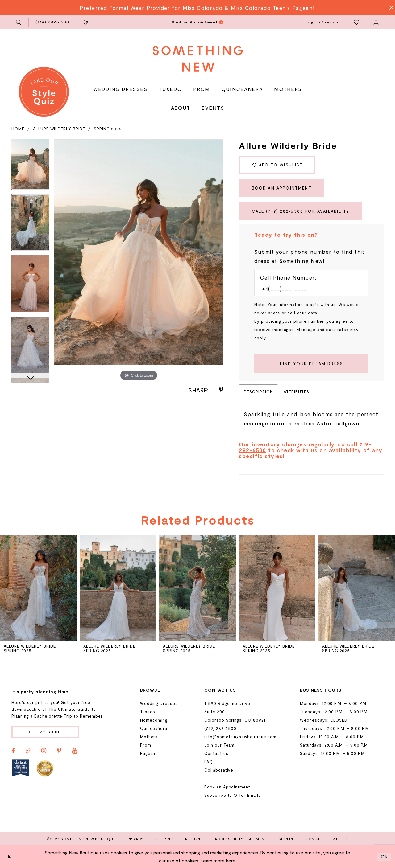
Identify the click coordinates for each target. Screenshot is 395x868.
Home (18, 129)
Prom (146, 745)
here (231, 861)
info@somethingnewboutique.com (240, 737)
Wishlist (341, 839)
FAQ (209, 762)
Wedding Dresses (159, 703)
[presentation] (118, 588)
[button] (19, 23)
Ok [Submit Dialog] (385, 857)
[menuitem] (19, 23)
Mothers (149, 737)
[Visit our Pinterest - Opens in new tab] (59, 751)
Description (258, 392)
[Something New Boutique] (198, 59)
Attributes (296, 392)
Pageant (149, 753)
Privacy (136, 839)
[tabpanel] (30, 167)
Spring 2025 (108, 129)
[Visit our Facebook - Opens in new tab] (13, 751)
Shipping (164, 839)
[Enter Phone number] (308, 289)
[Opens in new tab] (21, 768)
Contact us (216, 753)
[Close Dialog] (10, 857)
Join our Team (219, 745)
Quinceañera (154, 728)
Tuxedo (148, 712)
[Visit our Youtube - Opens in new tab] (75, 751)
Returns (194, 839)
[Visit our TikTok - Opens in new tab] (28, 751)
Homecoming (154, 720)
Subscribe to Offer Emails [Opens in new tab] (232, 795)
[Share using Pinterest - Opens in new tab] (221, 390)
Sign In (286, 839)
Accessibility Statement (241, 839)
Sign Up (313, 839)
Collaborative (219, 770)
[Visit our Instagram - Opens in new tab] (44, 751)
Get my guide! (46, 732)
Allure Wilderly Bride (59, 129)
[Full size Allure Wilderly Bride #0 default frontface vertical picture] (139, 261)
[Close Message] (389, 8)
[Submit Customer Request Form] (311, 364)
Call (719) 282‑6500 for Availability (301, 211)
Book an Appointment (282, 188)
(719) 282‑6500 (220, 728)
